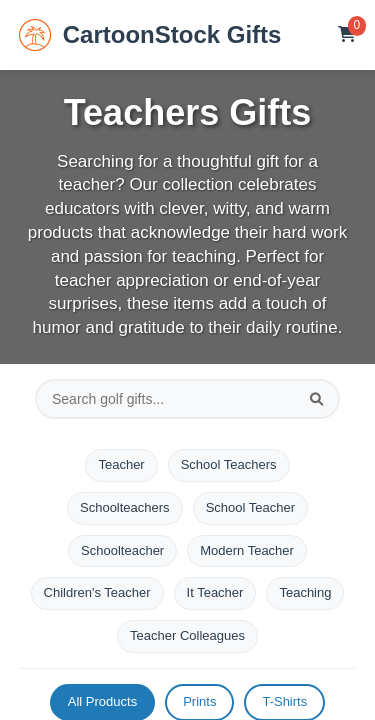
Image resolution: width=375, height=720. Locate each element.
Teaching (305, 592)
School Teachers (229, 464)
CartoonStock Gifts (150, 35)
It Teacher (215, 592)
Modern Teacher (247, 550)
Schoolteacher (122, 550)
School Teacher (250, 507)
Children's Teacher (97, 592)
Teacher (121, 464)
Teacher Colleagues (187, 635)
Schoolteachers (125, 507)
